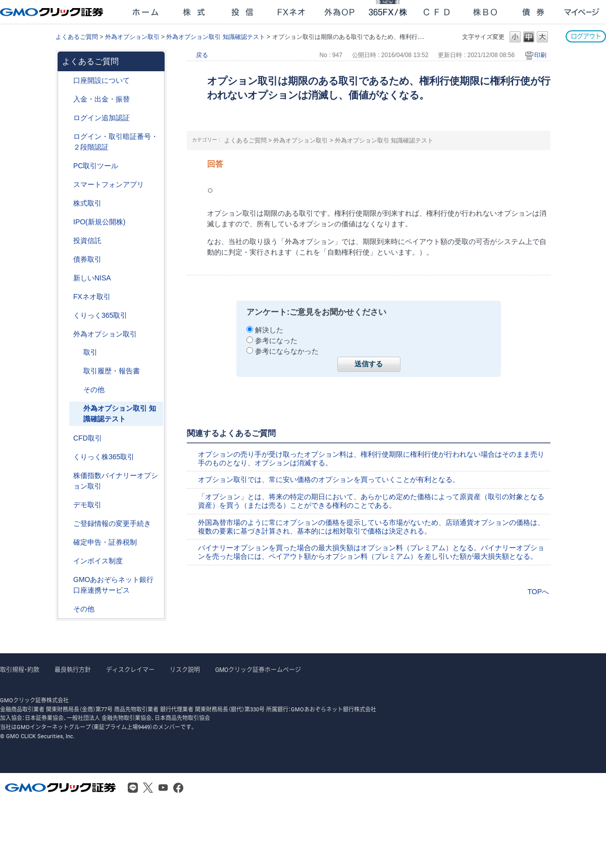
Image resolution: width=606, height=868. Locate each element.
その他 (94, 390)
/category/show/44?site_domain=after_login (66, 609)
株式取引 (87, 203)
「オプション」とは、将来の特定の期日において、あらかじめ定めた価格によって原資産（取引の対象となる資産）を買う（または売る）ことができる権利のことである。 (371, 501)
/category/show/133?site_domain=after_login (66, 476)
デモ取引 (87, 505)
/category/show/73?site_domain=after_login (66, 222)
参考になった (276, 341)
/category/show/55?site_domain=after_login (66, 99)
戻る (202, 55)
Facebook (178, 788)
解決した (269, 330)
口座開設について (102, 80)
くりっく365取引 (100, 315)
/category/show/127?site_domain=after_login (66, 542)
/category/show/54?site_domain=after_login (66, 137)
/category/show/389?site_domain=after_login (66, 259)
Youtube (163, 788)
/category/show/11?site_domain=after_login (66, 438)
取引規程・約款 (20, 670)
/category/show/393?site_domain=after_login (66, 278)
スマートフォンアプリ (109, 184)
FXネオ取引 (92, 297)
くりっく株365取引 (104, 457)
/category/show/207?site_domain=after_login (66, 166)
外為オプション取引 (132, 37)
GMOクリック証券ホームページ (258, 670)
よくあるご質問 (77, 37)
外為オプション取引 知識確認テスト (215, 37)
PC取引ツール (96, 166)
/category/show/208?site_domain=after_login (66, 185)
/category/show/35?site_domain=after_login (66, 316)
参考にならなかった (287, 351)
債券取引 (87, 259)
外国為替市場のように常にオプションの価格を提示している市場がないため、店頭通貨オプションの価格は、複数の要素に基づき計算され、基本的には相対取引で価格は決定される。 (371, 527)
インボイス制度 (98, 561)
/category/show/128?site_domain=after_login (66, 580)
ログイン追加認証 (102, 118)
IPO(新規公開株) (99, 222)
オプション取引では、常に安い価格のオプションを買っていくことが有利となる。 (329, 479)
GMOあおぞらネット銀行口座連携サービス (113, 585)
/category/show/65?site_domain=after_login (66, 334)
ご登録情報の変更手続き (112, 523)
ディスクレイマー (130, 670)
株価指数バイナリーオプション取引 (116, 481)
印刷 (540, 55)
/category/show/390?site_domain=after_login (66, 561)
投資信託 (87, 240)
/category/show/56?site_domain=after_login (66, 524)
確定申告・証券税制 (105, 542)
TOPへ (538, 592)
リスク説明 (185, 670)
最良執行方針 (73, 670)
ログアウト (586, 36)
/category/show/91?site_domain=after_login (66, 81)
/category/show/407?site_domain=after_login (66, 457)
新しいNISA (92, 278)
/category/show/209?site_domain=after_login (66, 505)
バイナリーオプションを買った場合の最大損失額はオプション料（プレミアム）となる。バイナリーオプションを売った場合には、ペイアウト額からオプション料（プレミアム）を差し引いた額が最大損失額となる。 (371, 552)
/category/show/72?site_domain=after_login (66, 203)
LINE (133, 788)
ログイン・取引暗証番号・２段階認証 (116, 142)
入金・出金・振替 (102, 99)
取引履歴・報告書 (112, 371)
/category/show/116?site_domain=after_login (66, 241)
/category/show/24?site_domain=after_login (66, 297)
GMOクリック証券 (53, 12)
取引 (90, 352)
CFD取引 (88, 438)
